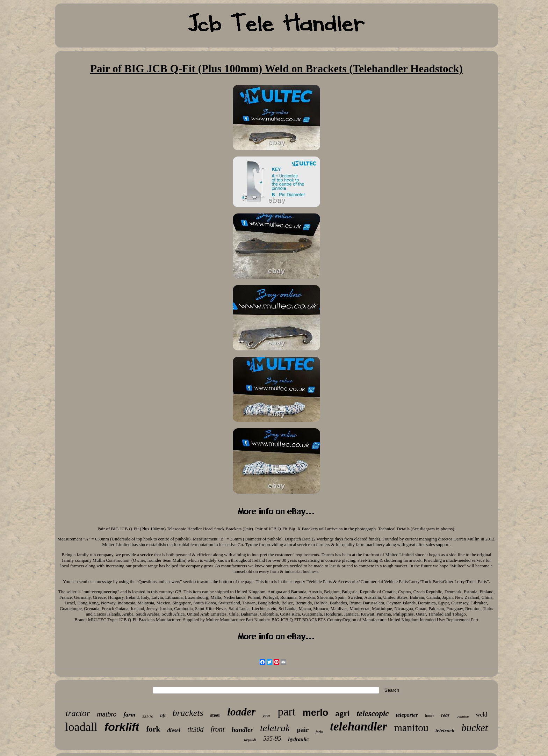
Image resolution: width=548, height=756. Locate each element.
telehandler (358, 726)
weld (481, 715)
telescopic (373, 714)
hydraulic (298, 739)
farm (129, 715)
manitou (411, 728)
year (266, 715)
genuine (463, 716)
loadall (81, 727)
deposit (250, 740)
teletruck (445, 730)
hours (430, 715)
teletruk (275, 728)
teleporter (407, 715)
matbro (107, 714)
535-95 (272, 739)
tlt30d (196, 729)
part (286, 712)
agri (342, 713)
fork (153, 729)
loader (241, 712)
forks (319, 732)
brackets (188, 713)
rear (445, 715)
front (218, 729)
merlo (316, 713)
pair (303, 730)
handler (242, 730)
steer (215, 715)
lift (163, 715)
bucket (475, 728)
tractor (78, 713)
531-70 (148, 716)
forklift (122, 727)
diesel (174, 730)
